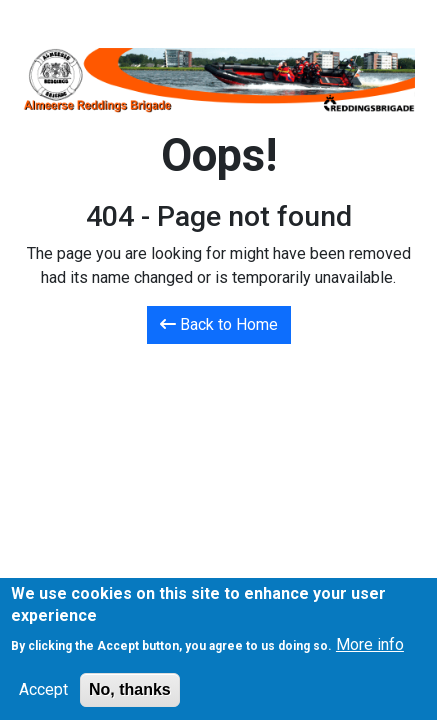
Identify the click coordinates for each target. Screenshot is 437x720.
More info (370, 652)
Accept (43, 697)
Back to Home (219, 324)
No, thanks (130, 697)
